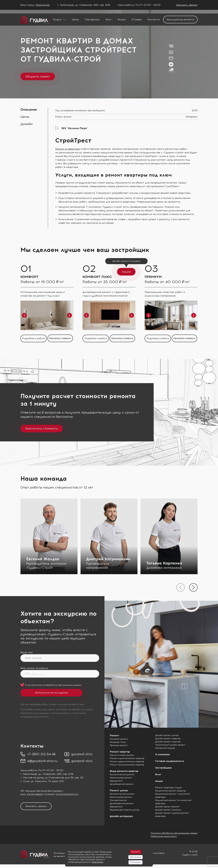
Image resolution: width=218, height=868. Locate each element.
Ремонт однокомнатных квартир (127, 758)
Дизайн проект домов (167, 735)
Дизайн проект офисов (168, 742)
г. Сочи (25, 781)
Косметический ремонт (122, 775)
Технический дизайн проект (170, 745)
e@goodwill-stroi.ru (42, 761)
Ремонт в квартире (68, 149)
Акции (122, 19)
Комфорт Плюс (118, 742)
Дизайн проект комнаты (168, 810)
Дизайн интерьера (121, 816)
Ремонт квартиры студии (169, 788)
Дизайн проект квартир (168, 738)
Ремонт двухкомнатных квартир (127, 762)
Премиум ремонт (119, 745)
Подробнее (97, 862)
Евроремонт (116, 781)
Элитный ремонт (118, 800)
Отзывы (136, 19)
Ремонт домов (119, 790)
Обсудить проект (38, 76)
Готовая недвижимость (170, 761)
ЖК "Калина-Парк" (74, 128)
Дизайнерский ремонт (122, 784)
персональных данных (70, 685)
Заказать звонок (187, 5)
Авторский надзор (165, 748)
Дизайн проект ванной (167, 807)
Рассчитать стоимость (42, 429)
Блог (109, 19)
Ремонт (114, 735)
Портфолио (92, 19)
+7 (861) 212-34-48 (41, 754)
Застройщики (163, 768)
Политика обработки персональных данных (174, 833)
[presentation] (181, 587)
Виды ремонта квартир (124, 771)
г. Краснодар (29, 774)
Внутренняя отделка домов (124, 810)
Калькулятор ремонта (180, 19)
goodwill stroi (82, 754)
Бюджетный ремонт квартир (170, 791)
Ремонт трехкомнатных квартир (127, 765)
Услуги (57, 19)
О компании (162, 754)
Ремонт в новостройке (122, 755)
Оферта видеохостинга (164, 836)
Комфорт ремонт (119, 739)
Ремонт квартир (120, 752)
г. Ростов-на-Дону (32, 778)
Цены (75, 19)
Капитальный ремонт (121, 778)
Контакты (154, 19)
